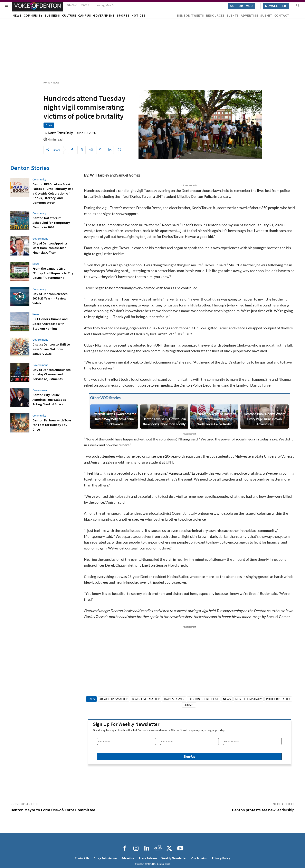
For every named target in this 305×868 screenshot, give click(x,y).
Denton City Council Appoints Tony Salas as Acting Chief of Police (49, 399)
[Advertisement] (153, 49)
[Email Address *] (252, 741)
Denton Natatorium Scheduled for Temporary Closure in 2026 (51, 222)
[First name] (126, 741)
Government (40, 238)
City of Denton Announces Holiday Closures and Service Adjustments (53, 374)
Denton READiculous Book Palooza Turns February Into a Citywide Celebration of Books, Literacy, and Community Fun (53, 193)
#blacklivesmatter (113, 699)
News (56, 83)
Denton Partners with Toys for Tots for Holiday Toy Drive (52, 425)
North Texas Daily (60, 133)
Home (47, 83)
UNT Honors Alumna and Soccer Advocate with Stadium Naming (50, 324)
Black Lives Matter (146, 699)
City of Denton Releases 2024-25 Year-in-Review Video (49, 298)
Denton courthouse (204, 699)
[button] (298, 5)
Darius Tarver (174, 699)
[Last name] (189, 741)
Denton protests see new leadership (263, 810)
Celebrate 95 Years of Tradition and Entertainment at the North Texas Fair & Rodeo (214, 419)
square (189, 705)
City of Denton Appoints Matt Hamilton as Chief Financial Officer (50, 248)
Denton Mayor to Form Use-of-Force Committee (53, 810)
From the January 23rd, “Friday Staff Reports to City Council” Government (53, 273)
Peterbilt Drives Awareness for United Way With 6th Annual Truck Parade (114, 419)
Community (39, 179)
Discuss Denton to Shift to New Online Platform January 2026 (51, 349)
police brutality (278, 699)
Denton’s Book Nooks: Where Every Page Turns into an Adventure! (264, 419)
